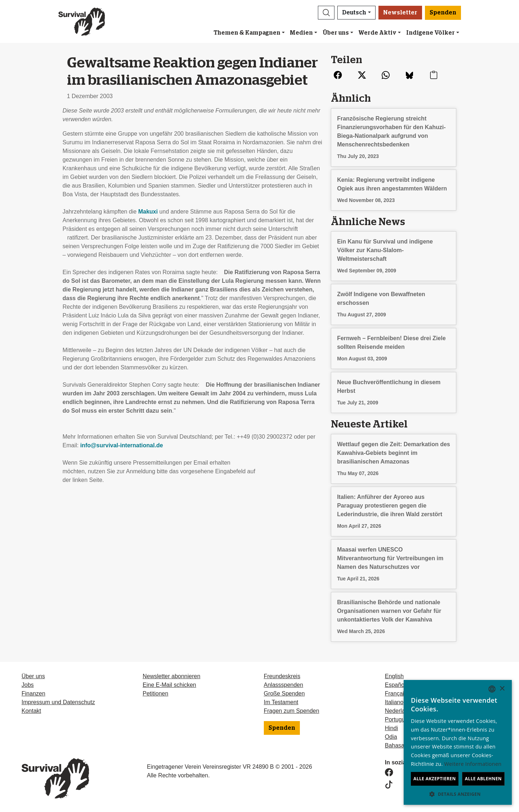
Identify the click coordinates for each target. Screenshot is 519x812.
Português (398, 719)
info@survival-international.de (121, 445)
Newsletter (400, 13)
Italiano (394, 702)
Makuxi (148, 212)
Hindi (391, 728)
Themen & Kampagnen (247, 33)
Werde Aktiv (377, 33)
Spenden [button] (443, 13)
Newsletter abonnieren (172, 676)
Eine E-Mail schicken (170, 685)
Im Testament (281, 702)
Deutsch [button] (354, 13)
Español (395, 685)
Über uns (336, 33)
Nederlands (400, 711)
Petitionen (156, 694)
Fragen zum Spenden (292, 711)
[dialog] (458, 742)
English (394, 676)
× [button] (502, 689)
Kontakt (31, 711)
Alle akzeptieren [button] (435, 779)
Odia (391, 737)
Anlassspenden (283, 685)
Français (396, 694)
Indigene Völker (431, 33)
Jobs (28, 685)
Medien (301, 33)
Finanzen (34, 694)
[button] (326, 13)
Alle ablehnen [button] (483, 779)
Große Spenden (284, 694)
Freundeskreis (282, 676)
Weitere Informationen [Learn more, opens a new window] (473, 764)
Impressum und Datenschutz (58, 702)
